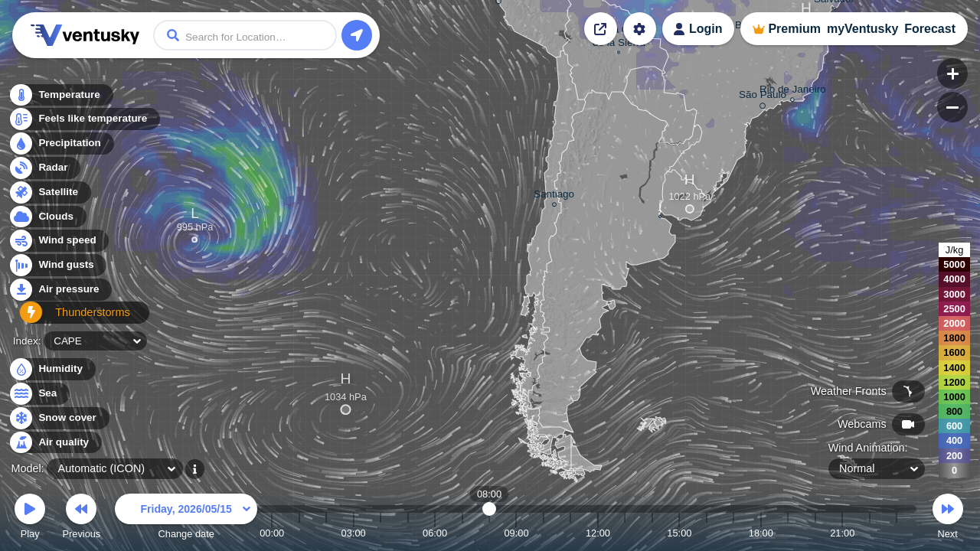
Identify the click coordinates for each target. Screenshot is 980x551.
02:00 (326, 533)
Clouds (47, 221)
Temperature (60, 99)
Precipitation (61, 148)
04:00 (381, 533)
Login (706, 29)
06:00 (435, 533)
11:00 (570, 533)
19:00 (788, 533)
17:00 (733, 533)
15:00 (679, 533)
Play (30, 518)
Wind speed (59, 245)
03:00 (354, 533)
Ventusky (83, 35)
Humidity (52, 369)
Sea (39, 394)
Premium (794, 29)
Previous (81, 518)
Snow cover (59, 418)
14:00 (652, 533)
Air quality (55, 443)
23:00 (897, 533)
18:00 (761, 533)
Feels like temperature (84, 124)
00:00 (272, 533)
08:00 (490, 533)
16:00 (707, 533)
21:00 (842, 533)
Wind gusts (57, 270)
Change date (186, 518)
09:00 (516, 533)
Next (948, 518)
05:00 (408, 533)
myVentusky (862, 29)
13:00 (625, 533)
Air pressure (60, 293)
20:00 (815, 533)
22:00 (870, 533)
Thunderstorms (67, 318)
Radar (44, 172)
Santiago (554, 196)
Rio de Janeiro (793, 91)
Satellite (49, 196)
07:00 (462, 533)
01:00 (299, 533)
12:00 (598, 533)
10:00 (544, 533)
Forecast (930, 29)
